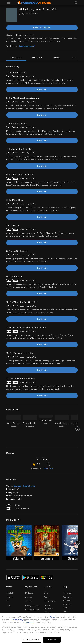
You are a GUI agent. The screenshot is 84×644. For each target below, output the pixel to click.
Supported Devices (67, 599)
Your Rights (30, 622)
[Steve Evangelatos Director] (14, 429)
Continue (52, 640)
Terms (53, 617)
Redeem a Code (32, 610)
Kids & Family (29, 486)
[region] (42, 629)
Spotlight (10, 593)
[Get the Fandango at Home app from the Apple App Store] (14, 577)
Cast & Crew (36, 58)
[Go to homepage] (34, 3)
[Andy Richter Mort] (46, 429)
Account (29, 597)
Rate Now (49, 468)
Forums (66, 611)
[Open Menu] (9, 3)
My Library (30, 593)
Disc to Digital (50, 601)
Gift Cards (48, 613)
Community (36, 468)
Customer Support (67, 606)
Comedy (17, 486)
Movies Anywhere (48, 607)
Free (8, 606)
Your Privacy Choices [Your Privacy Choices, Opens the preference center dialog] (31, 640)
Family (47, 597)
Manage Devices (32, 606)
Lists (46, 593)
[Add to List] (76, 14)
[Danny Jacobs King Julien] (30, 429)
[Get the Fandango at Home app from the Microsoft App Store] (47, 577)
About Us (67, 593)
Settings (29, 601)
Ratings (56, 58)
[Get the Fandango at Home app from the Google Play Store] (31, 577)
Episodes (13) (16, 58)
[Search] (76, 3)
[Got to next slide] (78, 429)
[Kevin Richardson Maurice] (62, 429)
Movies (9, 597)
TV (8, 601)
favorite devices (27, 46)
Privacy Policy (17, 620)
